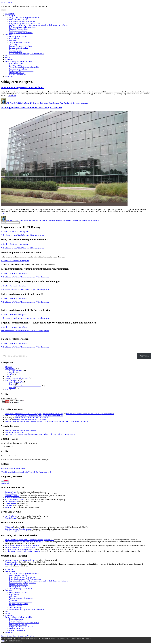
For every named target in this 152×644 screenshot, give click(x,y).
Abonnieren (144, 356)
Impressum (9, 59)
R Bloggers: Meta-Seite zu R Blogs (13, 468)
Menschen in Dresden (12, 498)
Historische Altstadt (16, 63)
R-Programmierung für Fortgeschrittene (23, 27)
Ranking (67, 103)
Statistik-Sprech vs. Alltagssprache (17, 378)
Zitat (7, 390)
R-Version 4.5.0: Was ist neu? (15, 432)
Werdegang (13, 44)
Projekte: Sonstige (15, 50)
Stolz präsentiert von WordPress (24, 636)
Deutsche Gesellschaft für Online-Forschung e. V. (22, 547)
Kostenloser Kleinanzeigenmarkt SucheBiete (20, 560)
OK (3, 641)
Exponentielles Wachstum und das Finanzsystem (31, 418)
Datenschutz (9, 77)
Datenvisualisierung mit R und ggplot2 (22, 21)
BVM (54, 220)
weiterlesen (12, 96)
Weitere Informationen (13, 641)
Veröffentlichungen (16, 52)
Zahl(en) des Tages (46, 103)
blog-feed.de (5, 483)
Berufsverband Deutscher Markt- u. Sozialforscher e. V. (24, 545)
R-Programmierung (16, 371)
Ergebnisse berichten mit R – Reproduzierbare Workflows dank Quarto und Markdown (39, 25)
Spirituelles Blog (11, 503)
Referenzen (13, 40)
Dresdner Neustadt (16, 65)
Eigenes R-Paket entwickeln (19, 29)
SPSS (11, 374)
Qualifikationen (15, 38)
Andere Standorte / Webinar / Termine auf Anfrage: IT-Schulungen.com (25, 277)
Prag (61, 103)
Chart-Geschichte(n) (16, 382)
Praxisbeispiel (10, 369)
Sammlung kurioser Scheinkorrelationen (19, 529)
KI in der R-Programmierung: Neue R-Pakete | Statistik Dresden (27, 421)
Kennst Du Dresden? (12, 496)
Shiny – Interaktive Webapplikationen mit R (24, 18)
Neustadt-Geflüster (12, 501)
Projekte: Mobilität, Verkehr (19, 48)
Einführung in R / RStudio (18, 19)
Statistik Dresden (7, 3)
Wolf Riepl (10, 103)
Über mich (9, 35)
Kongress (56, 103)
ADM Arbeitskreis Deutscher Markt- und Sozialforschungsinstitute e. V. (29, 540)
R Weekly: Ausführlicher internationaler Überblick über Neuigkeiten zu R (26, 472)
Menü (3, 10)
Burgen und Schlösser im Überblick (21, 71)
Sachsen (12, 388)
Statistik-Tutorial (11, 518)
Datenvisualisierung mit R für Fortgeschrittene (25, 23)
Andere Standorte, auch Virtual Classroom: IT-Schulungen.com (22, 235)
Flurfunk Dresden (11, 494)
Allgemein (9, 367)
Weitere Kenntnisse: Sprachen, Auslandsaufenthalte (27, 54)
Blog (7, 56)
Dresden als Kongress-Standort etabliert (23, 87)
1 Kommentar (94, 220)
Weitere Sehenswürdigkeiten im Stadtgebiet (24, 67)
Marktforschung (84, 220)
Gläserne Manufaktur (64, 220)
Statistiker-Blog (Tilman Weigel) (16, 531)
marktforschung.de (11, 516)
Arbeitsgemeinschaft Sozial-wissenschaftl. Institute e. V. (24, 542)
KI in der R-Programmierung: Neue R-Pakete (20, 430)
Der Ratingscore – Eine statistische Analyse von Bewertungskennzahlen (39, 416)
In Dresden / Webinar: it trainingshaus (14, 273)
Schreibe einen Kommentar (79, 103)
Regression (13, 373)
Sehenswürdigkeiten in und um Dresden (27, 386)
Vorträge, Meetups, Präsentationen (21, 33)
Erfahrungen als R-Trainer (18, 31)
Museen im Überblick (17, 73)
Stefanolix (9, 505)
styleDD (8, 507)
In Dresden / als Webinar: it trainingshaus (15, 232)
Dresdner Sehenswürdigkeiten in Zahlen (19, 61)
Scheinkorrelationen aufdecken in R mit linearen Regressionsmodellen (90, 414)
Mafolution (9, 527)
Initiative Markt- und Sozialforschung (18, 549)
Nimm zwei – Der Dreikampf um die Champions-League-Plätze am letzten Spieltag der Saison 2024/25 (40, 434)
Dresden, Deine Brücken (18, 75)
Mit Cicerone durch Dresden (15, 500)
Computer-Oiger (11, 492)
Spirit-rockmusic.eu (12, 562)
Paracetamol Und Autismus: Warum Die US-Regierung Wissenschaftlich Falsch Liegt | (34, 414)
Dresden (36, 103)
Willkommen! (10, 14)
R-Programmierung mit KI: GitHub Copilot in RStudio (70, 421)
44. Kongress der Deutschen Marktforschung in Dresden (31, 107)
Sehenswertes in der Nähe (18, 69)
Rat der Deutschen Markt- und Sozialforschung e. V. (23, 551)
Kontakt (8, 57)
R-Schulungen (10, 16)
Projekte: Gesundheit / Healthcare (21, 46)
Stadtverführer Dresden (13, 564)
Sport (7, 376)
